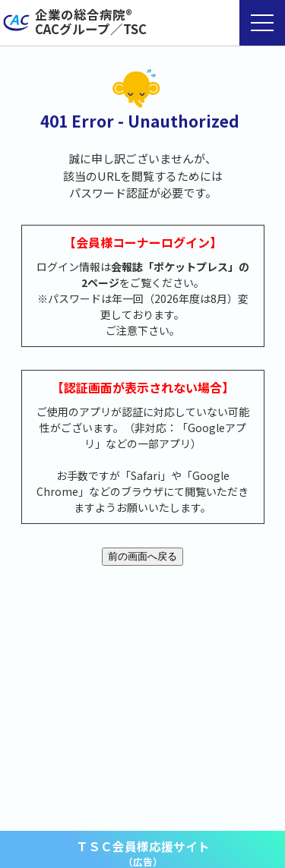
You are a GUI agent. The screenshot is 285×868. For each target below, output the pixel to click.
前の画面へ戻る (142, 556)
